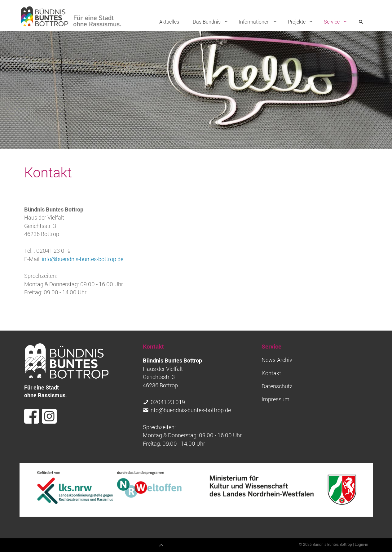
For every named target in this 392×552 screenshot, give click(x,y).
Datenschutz (277, 386)
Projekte (302, 22)
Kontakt (271, 373)
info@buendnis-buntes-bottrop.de (83, 259)
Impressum (275, 399)
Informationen (259, 22)
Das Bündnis (211, 22)
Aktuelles (169, 22)
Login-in (361, 544)
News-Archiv (277, 360)
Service (337, 22)
